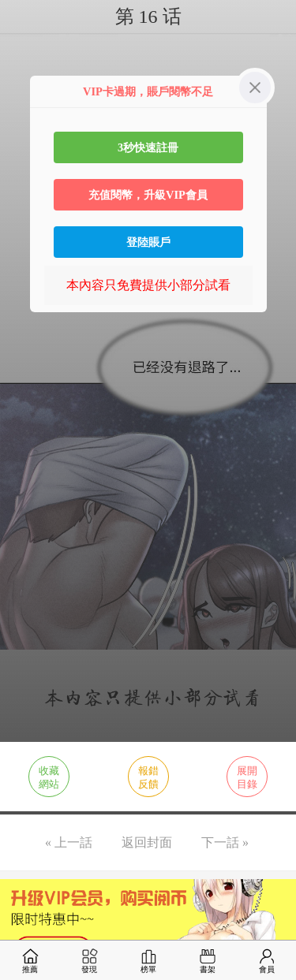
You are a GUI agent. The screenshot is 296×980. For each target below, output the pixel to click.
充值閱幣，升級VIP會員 (148, 195)
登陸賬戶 (148, 242)
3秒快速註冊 (148, 147)
